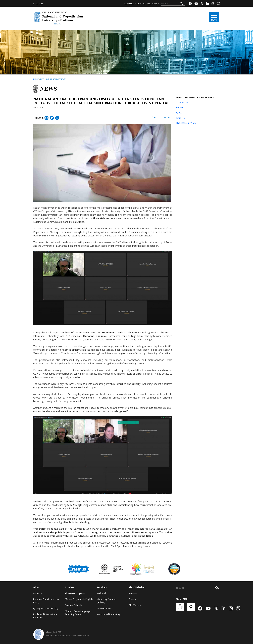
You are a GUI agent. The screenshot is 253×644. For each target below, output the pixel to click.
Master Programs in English (79, 599)
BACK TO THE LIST (161, 118)
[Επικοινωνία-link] (180, 609)
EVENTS (181, 118)
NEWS (180, 107)
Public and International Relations (45, 616)
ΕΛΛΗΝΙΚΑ (129, 4)
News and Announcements (53, 79)
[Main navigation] (214, 17)
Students (38, 4)
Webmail (101, 593)
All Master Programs (75, 593)
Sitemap (133, 593)
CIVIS (179, 113)
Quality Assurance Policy (46, 608)
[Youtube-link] (196, 4)
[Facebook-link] (190, 4)
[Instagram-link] (213, 4)
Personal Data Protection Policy (46, 601)
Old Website (135, 605)
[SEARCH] (173, 4)
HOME (36, 79)
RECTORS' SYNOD (186, 123)
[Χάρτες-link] (191, 609)
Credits (132, 599)
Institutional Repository (109, 614)
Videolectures (104, 608)
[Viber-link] (218, 4)
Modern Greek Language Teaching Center (78, 613)
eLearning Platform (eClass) (107, 601)
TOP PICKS (182, 102)
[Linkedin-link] (208, 4)
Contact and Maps (147, 4)
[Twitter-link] (202, 4)
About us (38, 593)
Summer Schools (74, 605)
